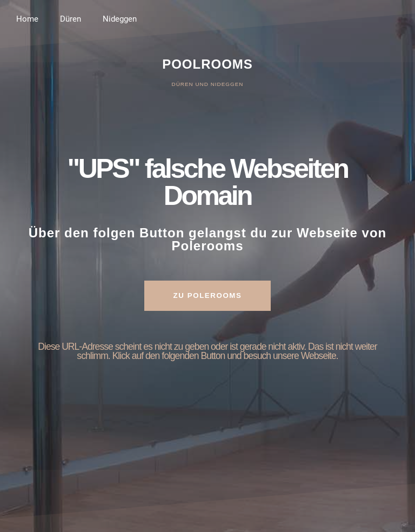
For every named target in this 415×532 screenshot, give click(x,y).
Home (27, 19)
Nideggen (120, 19)
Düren (71, 19)
